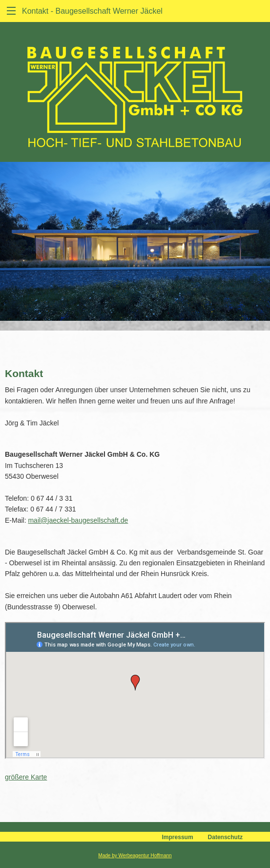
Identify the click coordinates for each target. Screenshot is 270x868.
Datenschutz (225, 837)
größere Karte (26, 777)
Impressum (178, 837)
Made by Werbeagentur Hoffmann (135, 856)
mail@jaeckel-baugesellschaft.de (78, 520)
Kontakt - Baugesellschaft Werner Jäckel (92, 11)
